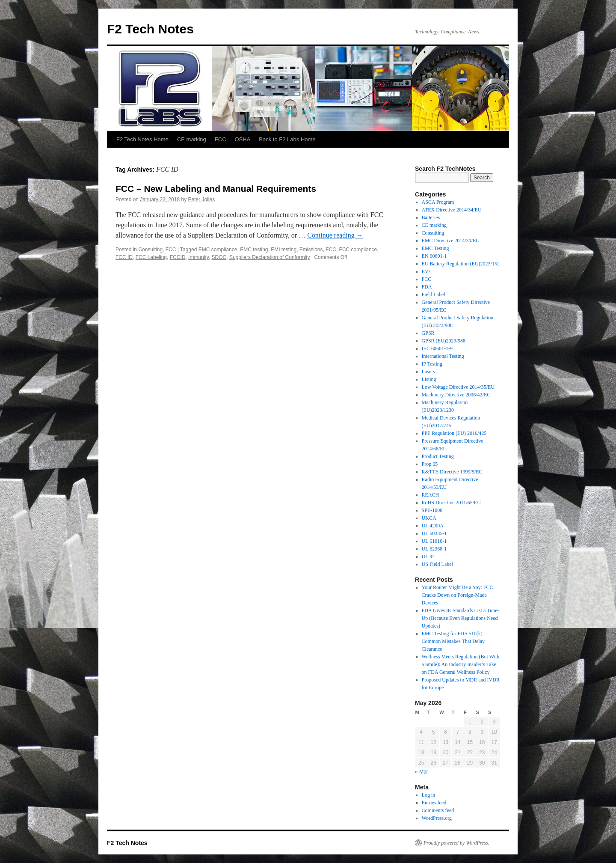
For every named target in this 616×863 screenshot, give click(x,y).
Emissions (311, 250)
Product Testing (438, 456)
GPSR (428, 333)
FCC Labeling (151, 257)
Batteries (431, 217)
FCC (221, 139)
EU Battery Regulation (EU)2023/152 (461, 264)
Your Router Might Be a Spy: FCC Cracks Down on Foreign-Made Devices (458, 595)
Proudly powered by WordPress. (456, 843)
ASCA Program (438, 202)
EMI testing (284, 250)
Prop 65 (430, 464)
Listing (429, 379)
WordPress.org (437, 818)
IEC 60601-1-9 (437, 348)
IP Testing (432, 364)
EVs (426, 271)
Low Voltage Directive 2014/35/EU (458, 387)
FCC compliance (358, 250)
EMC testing (254, 250)
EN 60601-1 (434, 256)
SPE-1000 (432, 510)
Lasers (428, 372)
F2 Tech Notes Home (142, 139)
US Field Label (437, 564)
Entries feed (434, 803)
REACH (431, 495)
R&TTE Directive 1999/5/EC (452, 472)
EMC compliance (218, 250)
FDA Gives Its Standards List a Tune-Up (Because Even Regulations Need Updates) (461, 618)
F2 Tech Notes (150, 29)
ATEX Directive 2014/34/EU (452, 210)
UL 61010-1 (434, 541)
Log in (429, 795)
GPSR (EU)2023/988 (444, 341)
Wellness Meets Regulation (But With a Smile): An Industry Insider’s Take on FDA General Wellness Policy (461, 664)
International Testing (443, 356)
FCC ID (124, 257)
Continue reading (335, 235)
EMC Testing (435, 248)
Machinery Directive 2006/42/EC (456, 395)
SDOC (219, 257)
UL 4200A (433, 526)
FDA (427, 287)
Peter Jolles (202, 199)
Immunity (198, 257)
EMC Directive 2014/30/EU (451, 241)
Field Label (434, 295)
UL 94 (428, 556)
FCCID (178, 257)
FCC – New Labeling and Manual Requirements (216, 189)
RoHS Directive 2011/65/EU (451, 503)
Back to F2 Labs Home (287, 139)
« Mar (422, 772)
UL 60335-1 (434, 533)
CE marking (192, 139)
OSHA (243, 139)
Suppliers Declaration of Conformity (270, 257)
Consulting (150, 250)
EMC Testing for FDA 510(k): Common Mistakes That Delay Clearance (453, 641)
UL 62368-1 (434, 549)
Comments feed (438, 810)
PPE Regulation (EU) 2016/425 (454, 433)
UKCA (429, 518)
